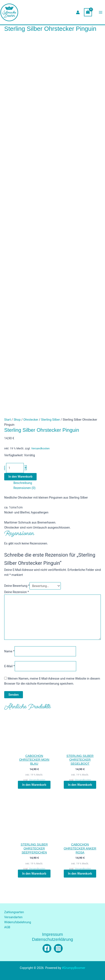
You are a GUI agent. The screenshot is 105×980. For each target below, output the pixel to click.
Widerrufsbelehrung (18, 922)
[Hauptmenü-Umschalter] (101, 12)
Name (9, 651)
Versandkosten (40, 448)
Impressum (52, 934)
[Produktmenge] (15, 468)
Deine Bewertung (17, 586)
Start (7, 420)
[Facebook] (47, 948)
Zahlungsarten (14, 912)
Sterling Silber (51, 420)
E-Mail (9, 666)
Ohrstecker (31, 420)
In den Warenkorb (20, 477)
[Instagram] (58, 948)
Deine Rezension (17, 592)
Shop (17, 420)
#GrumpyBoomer (74, 968)
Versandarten (13, 917)
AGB (7, 927)
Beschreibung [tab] (23, 483)
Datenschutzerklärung (52, 939)
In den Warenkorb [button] (34, 785)
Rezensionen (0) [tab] (25, 488)
